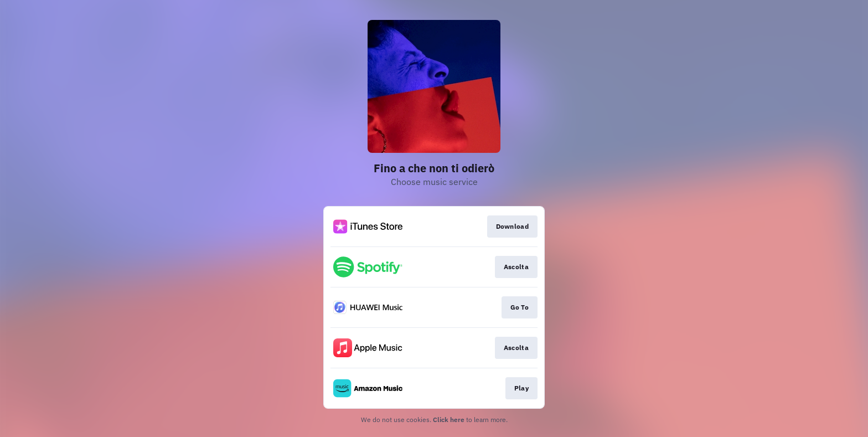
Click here (449, 420)
